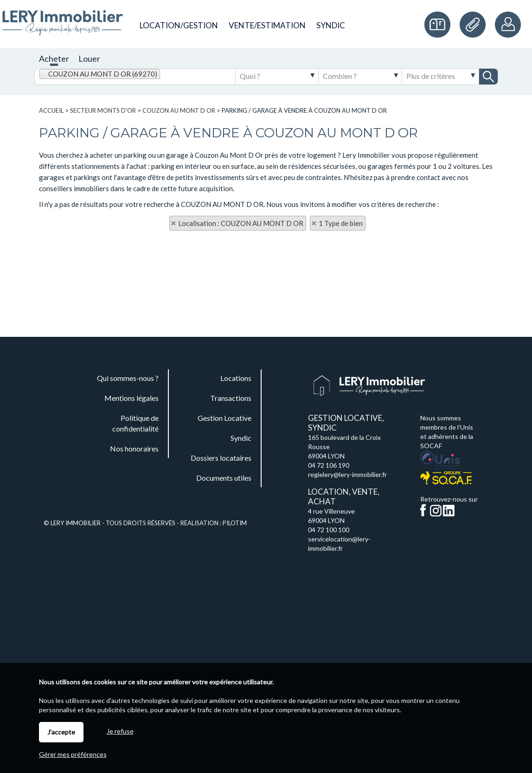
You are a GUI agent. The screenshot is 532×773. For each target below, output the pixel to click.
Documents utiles (475, 25)
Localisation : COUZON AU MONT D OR (241, 223)
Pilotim (235, 523)
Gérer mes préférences (73, 754)
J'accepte (61, 732)
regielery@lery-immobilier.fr (347, 474)
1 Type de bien (341, 223)
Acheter (54, 58)
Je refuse (120, 731)
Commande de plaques (440, 25)
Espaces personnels (509, 25)
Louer (89, 58)
